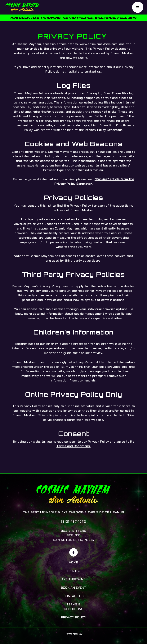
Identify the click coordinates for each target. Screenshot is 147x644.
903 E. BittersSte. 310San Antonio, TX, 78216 (73, 535)
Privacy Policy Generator (104, 130)
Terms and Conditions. (73, 446)
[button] (138, 7)
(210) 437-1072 (73, 522)
